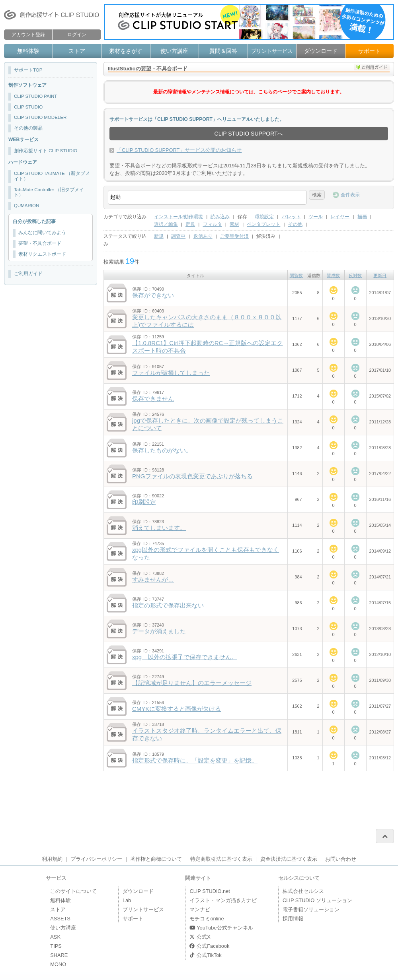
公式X (200, 937)
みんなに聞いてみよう (42, 233)
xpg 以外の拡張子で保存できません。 (185, 657)
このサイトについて (73, 891)
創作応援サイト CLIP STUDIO (46, 151)
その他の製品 (28, 128)
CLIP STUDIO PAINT (35, 96)
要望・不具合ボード (40, 243)
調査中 (178, 236)
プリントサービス (272, 51)
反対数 (355, 276)
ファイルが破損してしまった (171, 373)
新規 (159, 236)
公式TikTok (205, 955)
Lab (127, 900)
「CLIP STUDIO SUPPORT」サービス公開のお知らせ (179, 150)
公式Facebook (209, 946)
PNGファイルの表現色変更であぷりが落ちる (192, 476)
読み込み (220, 217)
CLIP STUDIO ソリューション (317, 900)
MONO (58, 964)
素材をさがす (126, 51)
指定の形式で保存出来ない (168, 605)
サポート (369, 51)
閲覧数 (296, 276)
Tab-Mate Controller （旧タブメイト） (49, 192)
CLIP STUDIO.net (210, 891)
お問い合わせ (341, 859)
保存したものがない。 (162, 450)
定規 (190, 224)
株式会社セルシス (303, 891)
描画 (362, 217)
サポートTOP (28, 70)
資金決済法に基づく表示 (289, 859)
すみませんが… (153, 579)
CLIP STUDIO (28, 107)
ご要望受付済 (234, 236)
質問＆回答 (223, 51)
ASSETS (60, 919)
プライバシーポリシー (96, 859)
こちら (265, 92)
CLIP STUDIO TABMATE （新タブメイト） (52, 176)
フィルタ (213, 224)
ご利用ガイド (28, 274)
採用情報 (293, 919)
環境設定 (264, 217)
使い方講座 (174, 51)
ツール (316, 217)
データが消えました (159, 631)
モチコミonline (207, 919)
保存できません (153, 399)
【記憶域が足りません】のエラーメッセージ (192, 683)
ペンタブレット (263, 224)
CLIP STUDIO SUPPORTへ (249, 134)
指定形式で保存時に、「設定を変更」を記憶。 (195, 760)
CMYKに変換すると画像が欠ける (177, 709)
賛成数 (333, 276)
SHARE (59, 955)
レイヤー (340, 217)
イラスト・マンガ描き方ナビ (223, 900)
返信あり (203, 236)
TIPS (56, 946)
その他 (295, 224)
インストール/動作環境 (179, 217)
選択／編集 (166, 224)
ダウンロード (321, 51)
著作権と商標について (156, 859)
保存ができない (153, 295)
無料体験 (28, 51)
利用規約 (52, 859)
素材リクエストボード (42, 254)
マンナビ (200, 909)
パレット (291, 217)
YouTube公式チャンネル (221, 928)
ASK (55, 937)
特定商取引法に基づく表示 (221, 859)
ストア (77, 51)
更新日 (380, 276)
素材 (234, 224)
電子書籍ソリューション (311, 909)
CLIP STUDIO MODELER (40, 117)
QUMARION (26, 206)
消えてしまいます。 (159, 528)
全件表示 (350, 195)
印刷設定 (144, 502)
